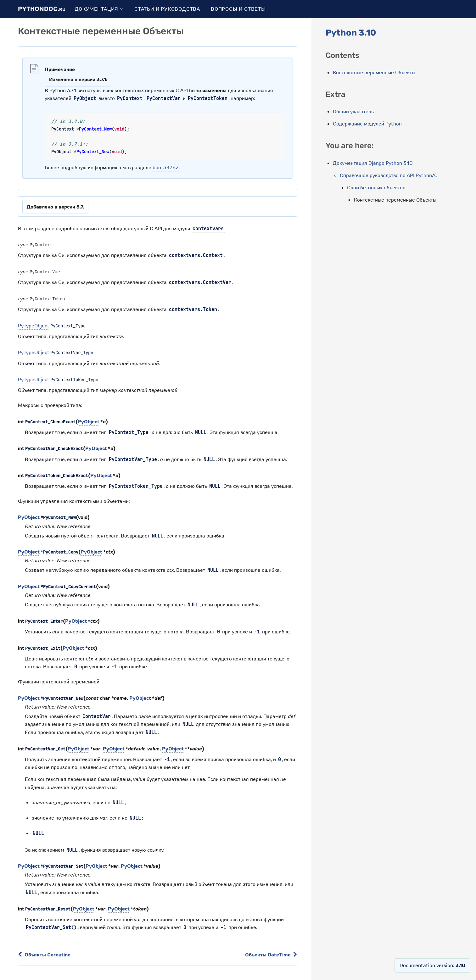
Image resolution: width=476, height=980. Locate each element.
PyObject (88, 422)
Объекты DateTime (271, 955)
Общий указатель (353, 112)
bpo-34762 (166, 168)
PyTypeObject (34, 326)
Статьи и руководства (167, 9)
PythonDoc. (42, 9)
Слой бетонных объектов (376, 188)
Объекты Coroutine (44, 955)
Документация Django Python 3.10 (373, 163)
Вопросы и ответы (238, 9)
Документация (99, 9)
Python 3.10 (351, 33)
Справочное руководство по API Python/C (389, 175)
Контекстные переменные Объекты (374, 73)
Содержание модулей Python (367, 124)
